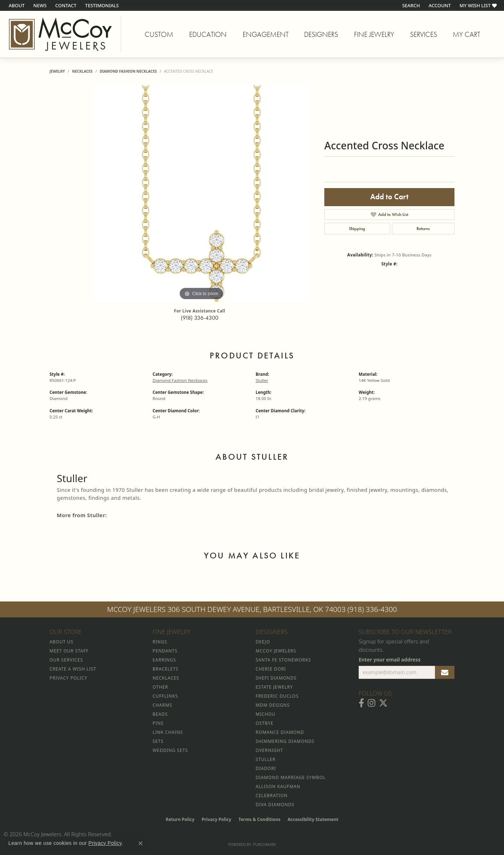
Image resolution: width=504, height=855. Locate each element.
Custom (159, 34)
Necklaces (82, 71)
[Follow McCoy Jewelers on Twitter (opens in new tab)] (383, 703)
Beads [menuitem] (160, 714)
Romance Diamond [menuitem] (280, 732)
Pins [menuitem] (158, 723)
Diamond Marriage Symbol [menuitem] (291, 777)
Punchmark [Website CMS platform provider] (264, 845)
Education (208, 34)
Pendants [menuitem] (165, 651)
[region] (201, 193)
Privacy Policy (217, 819)
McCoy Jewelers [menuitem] (276, 651)
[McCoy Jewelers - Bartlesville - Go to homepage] (61, 34)
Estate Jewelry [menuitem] (274, 687)
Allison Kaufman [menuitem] (278, 786)
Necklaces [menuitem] (166, 678)
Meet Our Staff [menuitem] (69, 651)
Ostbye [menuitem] (264, 723)
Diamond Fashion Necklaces (128, 71)
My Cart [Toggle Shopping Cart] (466, 34)
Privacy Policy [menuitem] (68, 678)
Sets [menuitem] (158, 741)
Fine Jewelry (374, 34)
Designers (321, 34)
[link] (16, 5)
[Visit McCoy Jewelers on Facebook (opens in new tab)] (361, 703)
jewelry (57, 71)
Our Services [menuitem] (66, 660)
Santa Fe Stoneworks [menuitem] (283, 660)
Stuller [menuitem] (266, 759)
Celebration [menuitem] (272, 796)
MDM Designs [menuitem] (273, 705)
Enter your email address (390, 660)
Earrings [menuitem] (164, 660)
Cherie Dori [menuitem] (271, 669)
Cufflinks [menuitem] (165, 696)
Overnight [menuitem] (269, 750)
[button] (410, 5)
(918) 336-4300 (200, 318)
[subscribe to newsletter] (445, 672)
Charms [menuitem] (162, 705)
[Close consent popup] (141, 843)
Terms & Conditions (260, 819)
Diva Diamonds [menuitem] (275, 805)
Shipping (357, 229)
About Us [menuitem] (61, 642)
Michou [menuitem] (266, 714)
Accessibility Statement (313, 819)
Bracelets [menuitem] (165, 669)
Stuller (262, 380)
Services (424, 34)
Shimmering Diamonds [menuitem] (285, 741)
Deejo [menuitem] (263, 642)
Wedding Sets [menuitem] (170, 750)
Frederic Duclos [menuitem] (277, 696)
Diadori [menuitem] (266, 768)
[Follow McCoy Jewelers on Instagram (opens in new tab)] (371, 703)
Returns (423, 229)
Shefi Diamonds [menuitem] (276, 678)
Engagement (266, 34)
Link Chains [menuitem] (168, 732)
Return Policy (180, 819)
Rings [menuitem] (160, 642)
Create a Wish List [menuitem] (73, 669)
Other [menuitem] (160, 687)
